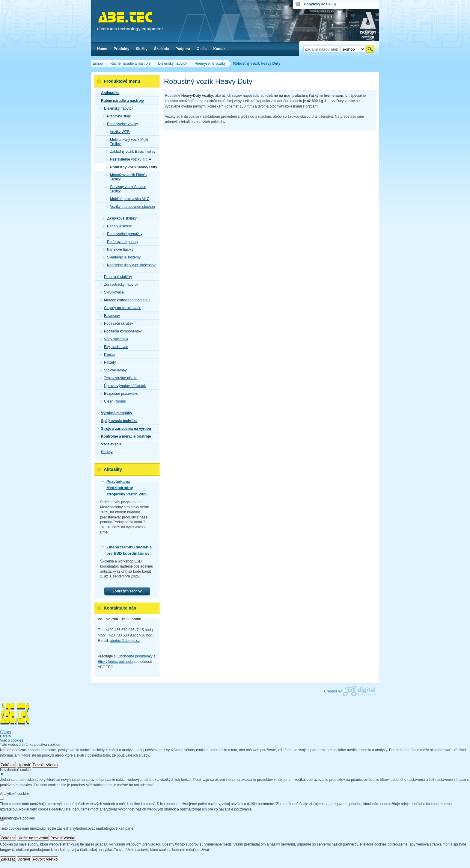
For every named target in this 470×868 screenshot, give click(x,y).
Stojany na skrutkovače (121, 308)
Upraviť (24, 765)
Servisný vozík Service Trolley (126, 189)
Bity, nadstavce (114, 347)
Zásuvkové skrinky (120, 218)
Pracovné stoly (117, 116)
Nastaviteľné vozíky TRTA (129, 159)
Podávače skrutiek (117, 323)
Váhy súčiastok (114, 339)
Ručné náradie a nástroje (121, 101)
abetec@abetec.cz (125, 641)
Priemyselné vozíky (121, 124)
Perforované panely (121, 242)
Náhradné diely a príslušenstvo (130, 265)
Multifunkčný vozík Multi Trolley (127, 142)
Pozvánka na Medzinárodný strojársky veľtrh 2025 (127, 488)
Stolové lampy (113, 370)
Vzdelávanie (110, 444)
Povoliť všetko (45, 765)
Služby (105, 452)
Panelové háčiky (118, 249)
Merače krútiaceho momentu (125, 300)
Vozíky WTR (118, 132)
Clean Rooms (113, 401)
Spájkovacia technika (117, 421)
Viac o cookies (12, 740)
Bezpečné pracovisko (119, 394)
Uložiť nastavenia (33, 838)
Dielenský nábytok (117, 108)
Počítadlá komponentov (121, 331)
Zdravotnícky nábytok (119, 285)
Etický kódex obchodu (115, 662)
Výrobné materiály (115, 413)
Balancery (110, 316)
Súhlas (6, 732)
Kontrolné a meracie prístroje (124, 436)
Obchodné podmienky (135, 656)
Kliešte (108, 355)
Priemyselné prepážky (123, 234)
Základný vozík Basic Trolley (131, 152)
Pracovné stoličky (116, 277)
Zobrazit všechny (127, 591)
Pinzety (108, 362)
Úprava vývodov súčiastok (123, 386)
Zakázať (8, 765)
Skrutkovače (112, 292)
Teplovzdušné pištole (119, 378)
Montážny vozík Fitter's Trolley (126, 177)
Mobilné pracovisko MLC (128, 199)
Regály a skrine (118, 226)
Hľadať (370, 49)
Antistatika (108, 93)
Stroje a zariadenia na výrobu (124, 429)
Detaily (6, 736)
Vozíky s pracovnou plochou (131, 207)
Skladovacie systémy (122, 257)
